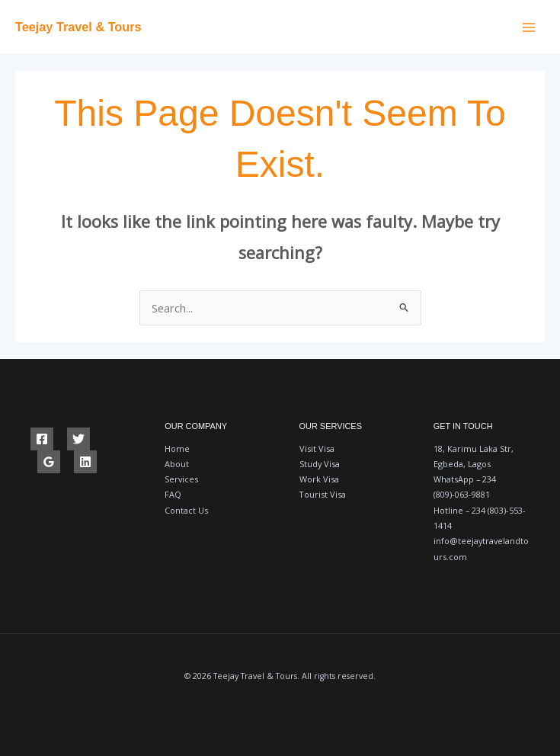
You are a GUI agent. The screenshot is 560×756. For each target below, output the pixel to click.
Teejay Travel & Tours (79, 27)
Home (177, 448)
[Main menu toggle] (529, 27)
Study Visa (320, 464)
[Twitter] (78, 439)
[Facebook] (42, 439)
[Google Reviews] (49, 462)
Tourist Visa (323, 494)
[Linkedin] (85, 462)
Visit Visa (317, 448)
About (177, 464)
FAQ (173, 494)
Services (181, 479)
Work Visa (319, 479)
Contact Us (186, 510)
